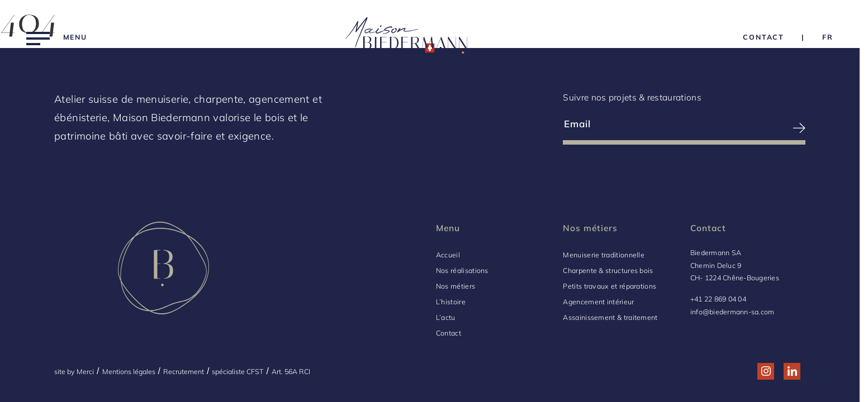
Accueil (448, 255)
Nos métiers (456, 286)
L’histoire (451, 302)
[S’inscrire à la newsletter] (745, 128)
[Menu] (57, 37)
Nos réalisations (462, 271)
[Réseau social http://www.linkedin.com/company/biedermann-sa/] (792, 371)
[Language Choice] (828, 37)
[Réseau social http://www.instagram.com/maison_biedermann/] (766, 371)
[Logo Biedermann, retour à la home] (406, 37)
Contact (449, 333)
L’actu (446, 317)
